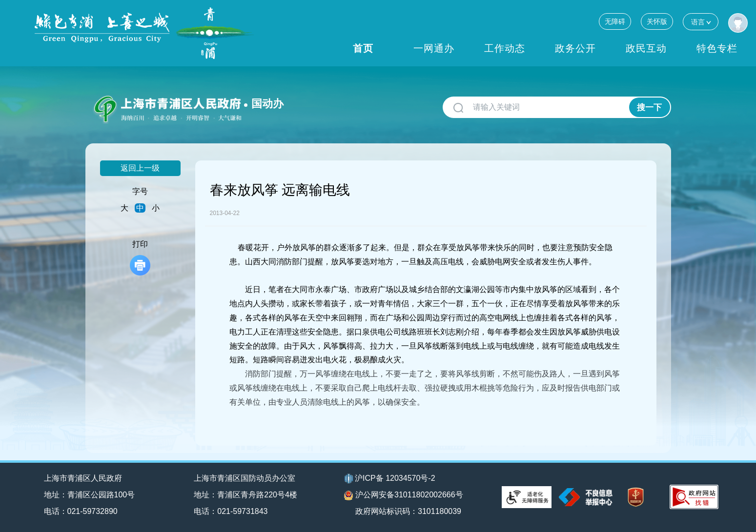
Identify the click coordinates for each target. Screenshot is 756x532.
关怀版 (657, 21)
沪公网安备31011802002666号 (404, 495)
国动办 (267, 104)
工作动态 (505, 48)
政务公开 (575, 48)
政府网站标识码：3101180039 (408, 511)
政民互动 (646, 48)
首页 (363, 48)
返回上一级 (140, 168)
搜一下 (649, 108)
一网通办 (434, 48)
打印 (140, 258)
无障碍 (615, 21)
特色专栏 (717, 48)
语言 (701, 22)
